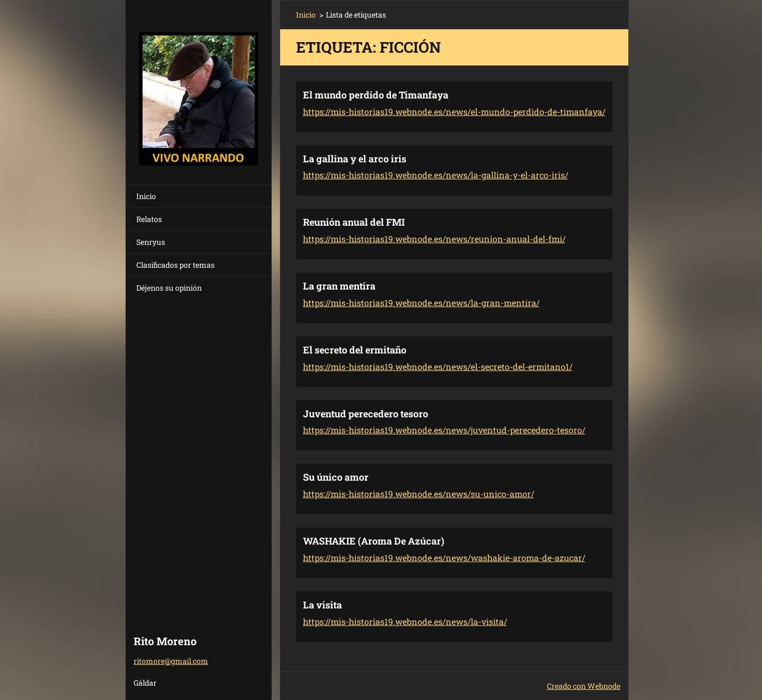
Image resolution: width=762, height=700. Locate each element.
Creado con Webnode (584, 686)
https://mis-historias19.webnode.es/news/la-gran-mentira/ (421, 303)
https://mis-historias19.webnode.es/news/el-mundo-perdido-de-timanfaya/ (454, 112)
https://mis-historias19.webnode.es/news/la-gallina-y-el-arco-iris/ (436, 175)
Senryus (151, 242)
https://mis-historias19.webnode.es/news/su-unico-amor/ (419, 494)
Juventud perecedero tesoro (366, 414)
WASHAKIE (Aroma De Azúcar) (374, 541)
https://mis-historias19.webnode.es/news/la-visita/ (405, 621)
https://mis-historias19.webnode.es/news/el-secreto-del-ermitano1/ (438, 367)
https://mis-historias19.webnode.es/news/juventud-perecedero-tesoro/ (444, 430)
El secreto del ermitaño (355, 350)
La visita (322, 605)
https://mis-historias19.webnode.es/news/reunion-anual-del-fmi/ (434, 239)
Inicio (146, 196)
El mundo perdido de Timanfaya (376, 95)
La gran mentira (339, 286)
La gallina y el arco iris (355, 159)
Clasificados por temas (175, 265)
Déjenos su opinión (169, 288)
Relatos (149, 219)
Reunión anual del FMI (354, 222)
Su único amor (336, 477)
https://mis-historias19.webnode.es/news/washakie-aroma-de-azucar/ (444, 558)
